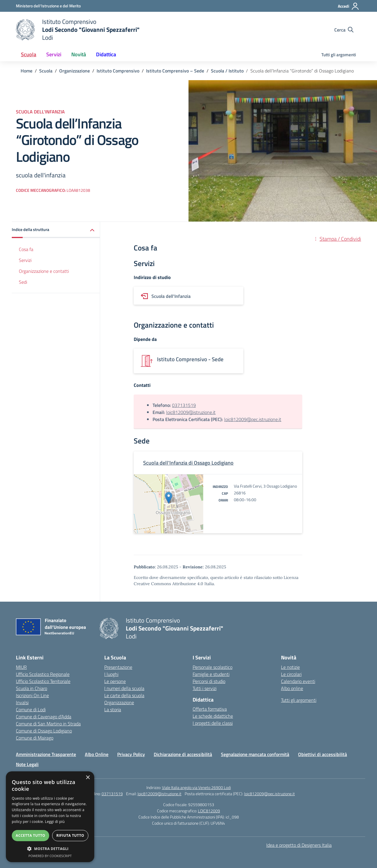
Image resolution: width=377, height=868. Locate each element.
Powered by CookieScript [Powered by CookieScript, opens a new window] (50, 856)
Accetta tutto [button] (30, 835)
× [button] (88, 778)
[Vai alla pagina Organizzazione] (75, 71)
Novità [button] (79, 54)
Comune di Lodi (31, 709)
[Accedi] (349, 6)
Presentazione (118, 667)
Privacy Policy (131, 754)
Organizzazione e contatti (44, 271)
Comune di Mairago (35, 738)
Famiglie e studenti (211, 674)
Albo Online (97, 754)
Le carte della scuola (124, 695)
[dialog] (50, 817)
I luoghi (111, 674)
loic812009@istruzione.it (191, 412)
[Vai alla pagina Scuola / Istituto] (227, 71)
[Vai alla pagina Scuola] (46, 71)
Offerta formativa (210, 709)
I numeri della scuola (124, 688)
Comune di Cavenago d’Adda (44, 717)
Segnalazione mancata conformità (255, 754)
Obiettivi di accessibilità (323, 754)
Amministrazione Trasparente (46, 754)
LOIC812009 (209, 811)
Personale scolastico (213, 667)
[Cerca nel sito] (344, 30)
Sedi (23, 282)
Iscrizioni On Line (32, 695)
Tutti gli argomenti (339, 55)
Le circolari (291, 674)
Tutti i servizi (205, 688)
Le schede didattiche (213, 716)
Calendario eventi (298, 681)
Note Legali (27, 764)
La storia (113, 709)
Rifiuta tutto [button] (70, 835)
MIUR (21, 667)
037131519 (184, 405)
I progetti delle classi (213, 723)
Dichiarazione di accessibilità (183, 754)
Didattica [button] (106, 54)
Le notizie (290, 667)
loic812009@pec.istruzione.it (253, 419)
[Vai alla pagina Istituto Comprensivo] (118, 71)
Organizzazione (119, 702)
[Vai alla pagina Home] (27, 71)
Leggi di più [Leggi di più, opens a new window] (55, 822)
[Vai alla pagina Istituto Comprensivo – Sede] (175, 71)
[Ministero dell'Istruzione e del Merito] (48, 6)
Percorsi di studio (209, 681)
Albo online (292, 688)
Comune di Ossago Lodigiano (44, 731)
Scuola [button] (29, 54)
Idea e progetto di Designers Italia (299, 845)
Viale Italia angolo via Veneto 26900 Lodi (196, 787)
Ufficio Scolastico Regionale (43, 674)
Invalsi (22, 702)
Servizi (25, 260)
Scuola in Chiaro (32, 688)
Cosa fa (26, 249)
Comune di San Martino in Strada (48, 724)
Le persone (115, 681)
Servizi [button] (54, 54)
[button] (56, 230)
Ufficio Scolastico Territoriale (43, 681)
